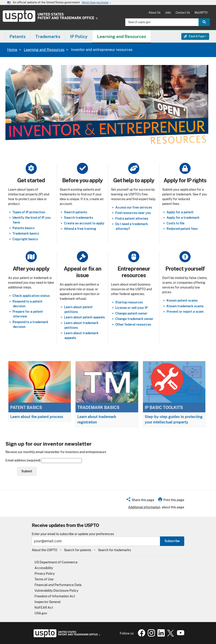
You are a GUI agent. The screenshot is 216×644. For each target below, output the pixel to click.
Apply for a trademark (183, 218)
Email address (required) (44, 460)
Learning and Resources (44, 50)
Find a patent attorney (132, 219)
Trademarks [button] (48, 36)
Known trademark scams (185, 306)
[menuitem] (18, 36)
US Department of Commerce (56, 562)
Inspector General (48, 602)
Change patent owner (131, 313)
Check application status (31, 296)
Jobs (168, 13)
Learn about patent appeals (84, 317)
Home (12, 50)
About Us (155, 13)
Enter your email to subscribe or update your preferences (73, 534)
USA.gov (41, 613)
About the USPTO (44, 550)
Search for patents (78, 550)
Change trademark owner (134, 319)
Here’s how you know (97, 3)
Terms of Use (44, 579)
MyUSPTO (201, 13)
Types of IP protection (29, 212)
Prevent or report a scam (185, 312)
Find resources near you (133, 213)
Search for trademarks (114, 550)
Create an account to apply (84, 223)
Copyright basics (25, 239)
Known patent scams (182, 300)
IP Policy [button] (79, 36)
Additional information (144, 507)
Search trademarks (79, 218)
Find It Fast (194, 36)
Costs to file (175, 223)
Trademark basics (26, 233)
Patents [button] (18, 36)
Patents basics (23, 228)
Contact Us (183, 13)
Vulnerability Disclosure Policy (56, 591)
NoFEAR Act (44, 608)
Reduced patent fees (182, 229)
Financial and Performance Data (58, 585)
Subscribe (172, 541)
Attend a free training (80, 229)
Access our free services (134, 207)
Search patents (76, 212)
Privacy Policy (45, 574)
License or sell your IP (131, 308)
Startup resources (129, 302)
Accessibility (44, 568)
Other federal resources (133, 324)
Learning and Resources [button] (122, 36)
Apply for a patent (180, 212)
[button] (140, 501)
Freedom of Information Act (55, 596)
